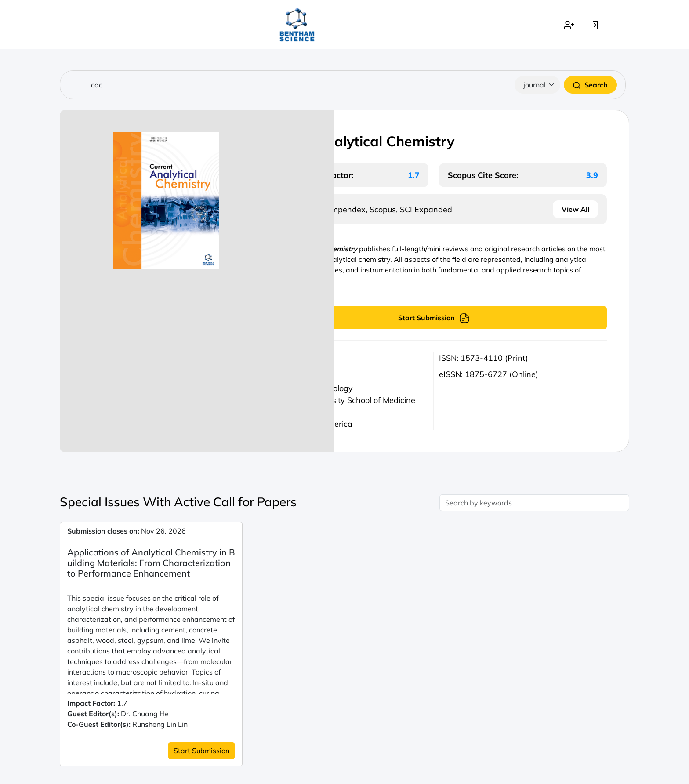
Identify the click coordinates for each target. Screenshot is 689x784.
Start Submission (434, 318)
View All (575, 209)
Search (590, 85)
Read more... (283, 292)
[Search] (343, 85)
